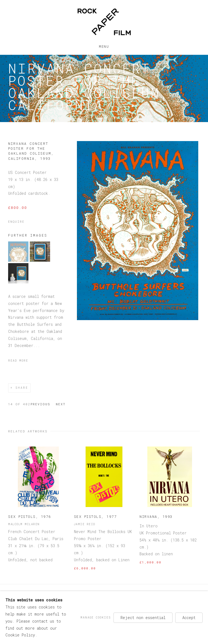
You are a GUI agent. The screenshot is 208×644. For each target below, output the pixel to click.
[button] (18, 260)
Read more (18, 361)
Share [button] (22, 388)
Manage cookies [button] (96, 617)
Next (61, 404)
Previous (40, 404)
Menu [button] (104, 45)
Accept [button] (189, 617)
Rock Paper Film (104, 22)
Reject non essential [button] (143, 617)
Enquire (16, 222)
